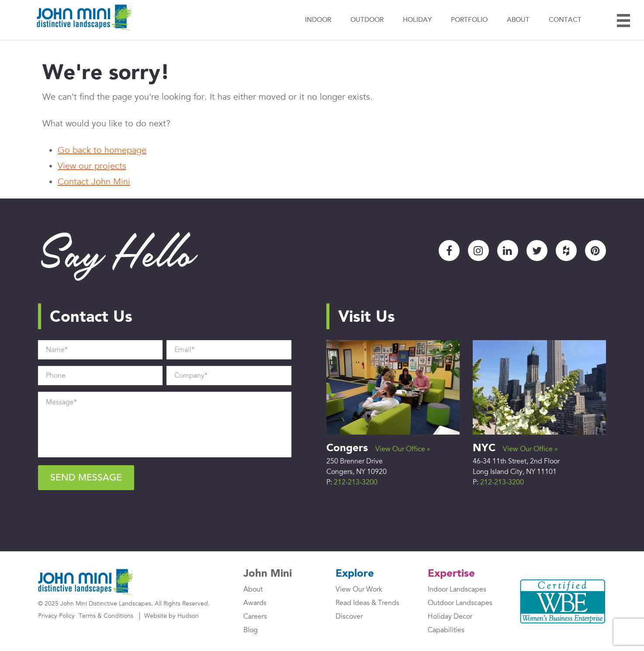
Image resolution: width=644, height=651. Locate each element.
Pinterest (596, 251)
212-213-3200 (356, 482)
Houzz (566, 251)
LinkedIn (508, 251)
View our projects (92, 166)
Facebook (449, 251)
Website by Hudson (171, 616)
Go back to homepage (102, 150)
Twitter (537, 251)
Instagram (478, 251)
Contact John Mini (94, 182)
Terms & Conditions (106, 616)
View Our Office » (403, 449)
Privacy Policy (56, 616)
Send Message (86, 478)
